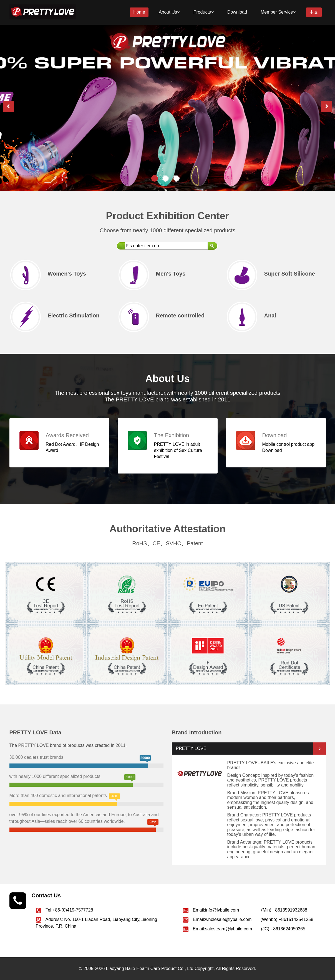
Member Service (278, 12)
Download (237, 12)
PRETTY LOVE (191, 748)
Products (204, 12)
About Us (169, 12)
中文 (314, 12)
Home (139, 12)
